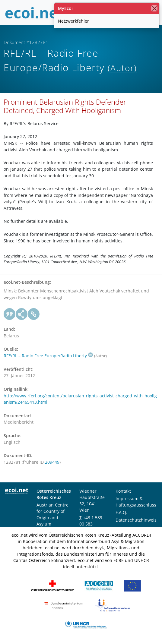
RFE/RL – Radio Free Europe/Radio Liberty (48, 356)
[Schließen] (154, 8)
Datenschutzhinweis (136, 520)
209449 (52, 462)
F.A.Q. (121, 512)
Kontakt (123, 491)
